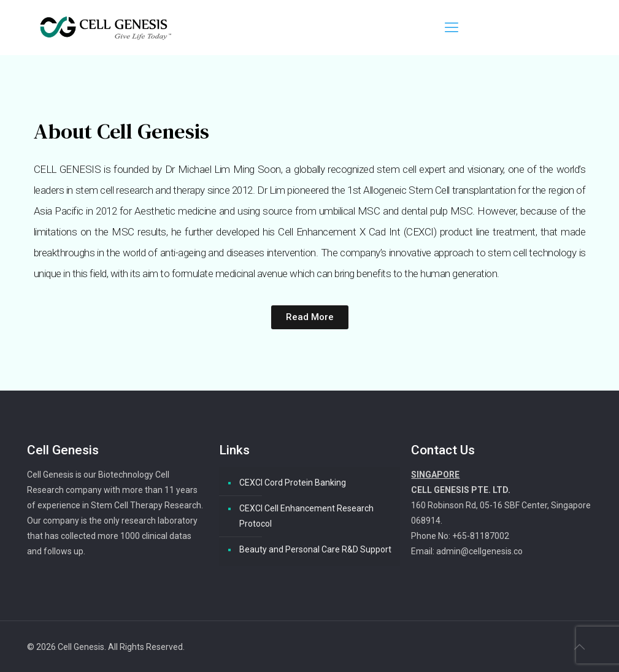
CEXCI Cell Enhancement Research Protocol (306, 516)
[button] (310, 317)
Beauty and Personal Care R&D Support (315, 549)
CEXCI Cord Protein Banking (293, 483)
